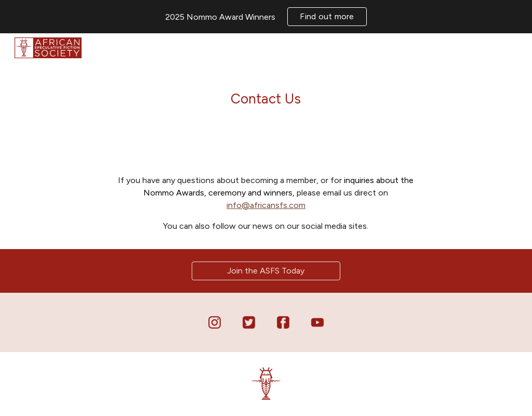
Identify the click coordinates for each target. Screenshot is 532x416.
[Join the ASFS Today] (266, 271)
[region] (266, 17)
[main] (266, 95)
